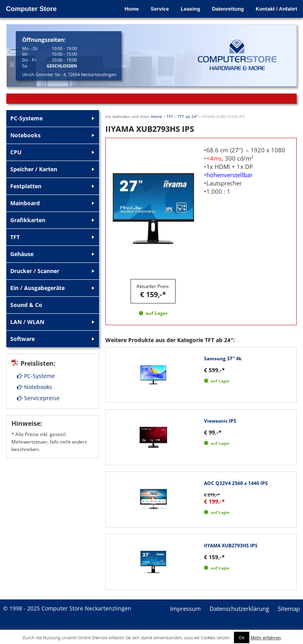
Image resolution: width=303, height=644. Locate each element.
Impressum (185, 608)
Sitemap (289, 608)
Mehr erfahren (266, 637)
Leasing (190, 9)
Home (132, 9)
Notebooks (35, 387)
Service (160, 9)
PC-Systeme (36, 376)
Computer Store (31, 9)
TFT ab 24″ (188, 116)
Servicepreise (38, 398)
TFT (170, 116)
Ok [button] (242, 637)
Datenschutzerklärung (239, 608)
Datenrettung (228, 9)
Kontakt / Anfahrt (276, 9)
